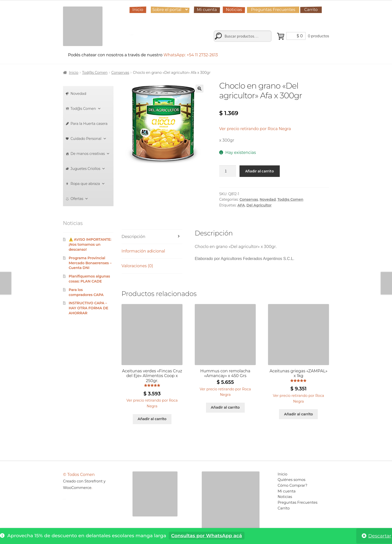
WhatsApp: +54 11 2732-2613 (191, 55)
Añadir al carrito (260, 171)
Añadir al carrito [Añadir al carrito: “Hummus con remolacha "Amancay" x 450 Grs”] (225, 407)
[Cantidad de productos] (228, 171)
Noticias (234, 10)
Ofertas (79, 199)
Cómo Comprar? (293, 485)
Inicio (138, 10)
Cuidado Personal (88, 139)
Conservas (120, 73)
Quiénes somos (292, 480)
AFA (241, 205)
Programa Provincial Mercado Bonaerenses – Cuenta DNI (90, 263)
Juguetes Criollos (88, 169)
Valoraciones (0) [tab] (137, 266)
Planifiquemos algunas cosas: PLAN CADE (89, 279)
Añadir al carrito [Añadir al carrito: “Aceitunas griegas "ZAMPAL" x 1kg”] (298, 414)
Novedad (268, 199)
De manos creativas (90, 154)
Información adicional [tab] (143, 251)
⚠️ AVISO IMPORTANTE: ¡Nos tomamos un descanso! (90, 244)
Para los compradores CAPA (86, 292)
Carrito (311, 10)
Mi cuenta (207, 10)
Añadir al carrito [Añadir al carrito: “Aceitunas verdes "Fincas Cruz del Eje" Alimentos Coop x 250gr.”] (152, 419)
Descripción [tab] (133, 237)
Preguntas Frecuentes (273, 10)
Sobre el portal (167, 10)
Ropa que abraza (88, 184)
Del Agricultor (259, 205)
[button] (199, 89)
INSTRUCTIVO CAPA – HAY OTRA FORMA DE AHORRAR (88, 308)
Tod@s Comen (95, 73)
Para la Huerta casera (89, 124)
